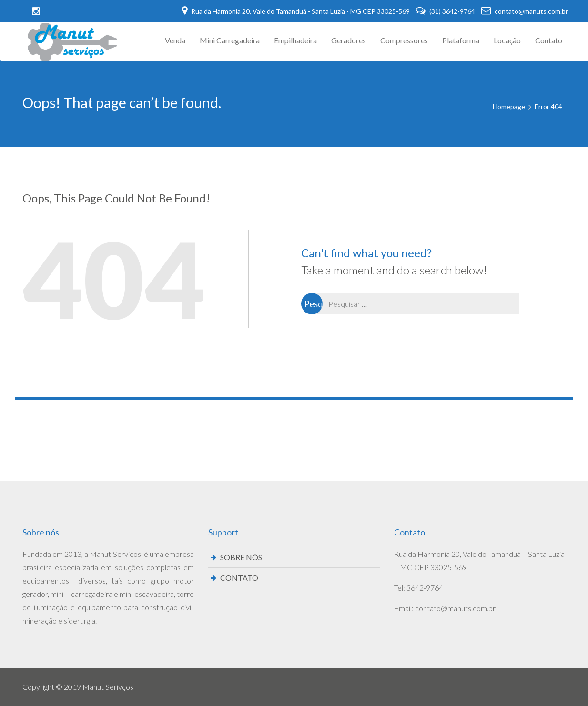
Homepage (509, 106)
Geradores (349, 40)
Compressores (404, 40)
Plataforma (461, 40)
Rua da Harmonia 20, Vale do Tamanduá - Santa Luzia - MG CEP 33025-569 (297, 11)
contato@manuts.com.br (525, 11)
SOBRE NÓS (241, 557)
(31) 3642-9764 (446, 11)
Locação (507, 40)
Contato (549, 40)
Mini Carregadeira (230, 40)
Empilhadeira (295, 40)
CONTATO (239, 578)
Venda (175, 40)
